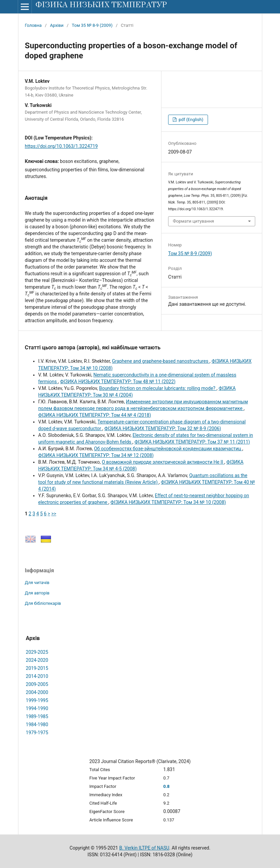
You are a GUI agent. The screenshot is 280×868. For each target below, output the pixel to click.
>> (54, 514)
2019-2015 (37, 668)
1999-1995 (37, 700)
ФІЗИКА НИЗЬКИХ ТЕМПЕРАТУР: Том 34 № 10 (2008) (168, 502)
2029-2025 (37, 652)
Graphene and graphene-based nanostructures (161, 361)
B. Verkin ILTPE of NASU (144, 848)
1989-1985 (37, 716)
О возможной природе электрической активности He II (163, 462)
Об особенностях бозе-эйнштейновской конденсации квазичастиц (168, 449)
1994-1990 (37, 708)
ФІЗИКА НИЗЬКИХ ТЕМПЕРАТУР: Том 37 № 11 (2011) (192, 442)
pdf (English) (190, 120)
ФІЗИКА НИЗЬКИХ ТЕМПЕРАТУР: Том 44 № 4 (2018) (95, 415)
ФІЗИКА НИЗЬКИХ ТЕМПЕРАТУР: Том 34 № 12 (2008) (96, 455)
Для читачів (37, 583)
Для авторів (37, 593)
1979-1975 (37, 733)
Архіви (57, 25)
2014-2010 (37, 676)
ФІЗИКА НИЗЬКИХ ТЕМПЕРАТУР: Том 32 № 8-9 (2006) (163, 428)
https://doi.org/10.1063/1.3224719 (61, 146)
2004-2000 (37, 692)
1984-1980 (37, 725)
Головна (33, 25)
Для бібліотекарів (43, 603)
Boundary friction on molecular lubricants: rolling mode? (158, 388)
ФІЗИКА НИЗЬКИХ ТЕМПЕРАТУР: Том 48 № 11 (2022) (118, 382)
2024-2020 (37, 660)
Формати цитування (193, 221)
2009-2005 (37, 684)
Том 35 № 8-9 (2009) (92, 25)
